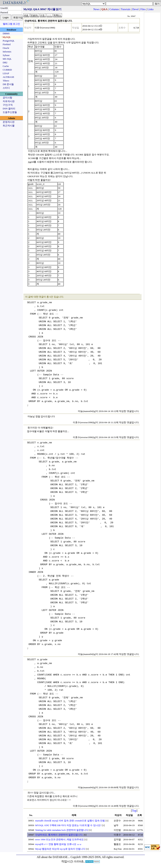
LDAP (6, 73)
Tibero (6, 81)
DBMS (6, 33)
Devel (135, 9)
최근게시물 (9, 126)
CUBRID (7, 70)
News (96, 9)
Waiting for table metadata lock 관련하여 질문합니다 (62, 830)
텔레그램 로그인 (11, 24)
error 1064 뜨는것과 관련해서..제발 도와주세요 (60, 839)
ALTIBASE (8, 77)
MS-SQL (7, 59)
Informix (7, 52)
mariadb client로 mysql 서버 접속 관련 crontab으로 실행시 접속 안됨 (70, 821)
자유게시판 (9, 101)
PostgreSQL (9, 41)
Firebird (7, 44)
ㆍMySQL (6, 37)
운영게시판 (9, 122)
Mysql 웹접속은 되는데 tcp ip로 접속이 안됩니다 (60, 849)
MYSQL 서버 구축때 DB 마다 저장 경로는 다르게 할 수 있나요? (68, 825)
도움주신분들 (10, 112)
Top (134, 811)
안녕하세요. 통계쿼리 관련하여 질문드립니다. (59, 835)
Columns (114, 9)
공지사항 (7, 98)
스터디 (6, 88)
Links (151, 9)
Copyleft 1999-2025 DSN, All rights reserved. (97, 857)
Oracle (6, 48)
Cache (6, 66)
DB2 (5, 62)
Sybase (6, 55)
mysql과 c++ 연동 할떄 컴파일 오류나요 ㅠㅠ (59, 844)
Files (143, 9)
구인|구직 (8, 105)
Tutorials (126, 9)
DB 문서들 (8, 84)
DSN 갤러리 (9, 109)
